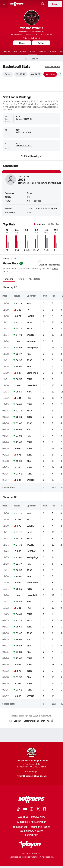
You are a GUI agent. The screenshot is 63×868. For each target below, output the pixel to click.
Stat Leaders (15, 721)
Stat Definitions (53, 66)
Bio (15, 51)
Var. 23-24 (50, 74)
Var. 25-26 (21, 74)
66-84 (18, 448)
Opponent (31, 296)
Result (17, 296)
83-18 (19, 303)
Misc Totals (34, 279)
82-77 (19, 354)
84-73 (19, 335)
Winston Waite (31, 28)
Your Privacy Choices (32, 831)
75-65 (19, 442)
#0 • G (31, 38)
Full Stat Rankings (32, 156)
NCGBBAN (32, 341)
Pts (53, 296)
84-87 (18, 373)
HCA (29, 398)
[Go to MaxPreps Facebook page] (45, 809)
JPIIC (29, 392)
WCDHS (30, 335)
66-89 (18, 480)
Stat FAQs (47, 721)
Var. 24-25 (35, 74)
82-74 (19, 411)
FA (28, 310)
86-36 (19, 360)
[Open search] (43, 4)
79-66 (19, 366)
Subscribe (22, 822)
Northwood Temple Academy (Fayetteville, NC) (41, 183)
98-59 (19, 392)
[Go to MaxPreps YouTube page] (25, 809)
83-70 (19, 322)
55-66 (18, 341)
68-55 (19, 379)
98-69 (19, 417)
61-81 (18, 398)
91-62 (19, 474)
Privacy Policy (39, 822)
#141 (30, 212)
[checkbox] (40, 262)
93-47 (19, 423)
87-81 (19, 436)
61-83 (18, 467)
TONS (29, 360)
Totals (21, 279)
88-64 (19, 429)
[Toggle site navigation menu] (4, 4)
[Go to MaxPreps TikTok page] (18, 809)
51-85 (18, 310)
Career (8, 74)
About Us (23, 817)
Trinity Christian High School (32, 755)
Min (45, 296)
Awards (42, 51)
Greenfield (32, 385)
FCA (29, 354)
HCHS (29, 322)
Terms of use (20, 827)
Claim (22, 43)
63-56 (19, 461)
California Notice (40, 827)
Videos (23, 51)
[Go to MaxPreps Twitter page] (38, 809)
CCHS (29, 404)
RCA (29, 303)
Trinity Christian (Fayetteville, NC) (31, 31)
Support (32, 835)
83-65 (19, 347)
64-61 (19, 404)
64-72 (18, 316)
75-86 (18, 385)
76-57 (19, 646)
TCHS (29, 448)
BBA (29, 366)
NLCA (29, 329)
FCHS (29, 379)
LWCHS (30, 316)
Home (7, 51)
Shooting (9, 279)
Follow (41, 43)
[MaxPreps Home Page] (26, 59)
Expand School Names (49, 263)
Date (6, 296)
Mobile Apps (38, 817)
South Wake (33, 373)
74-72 (19, 329)
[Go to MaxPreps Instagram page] (32, 809)
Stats (33, 51)
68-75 (18, 455)
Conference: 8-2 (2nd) (47, 208)
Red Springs (32, 347)
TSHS (29, 417)
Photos (53, 51)
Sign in (55, 4)
